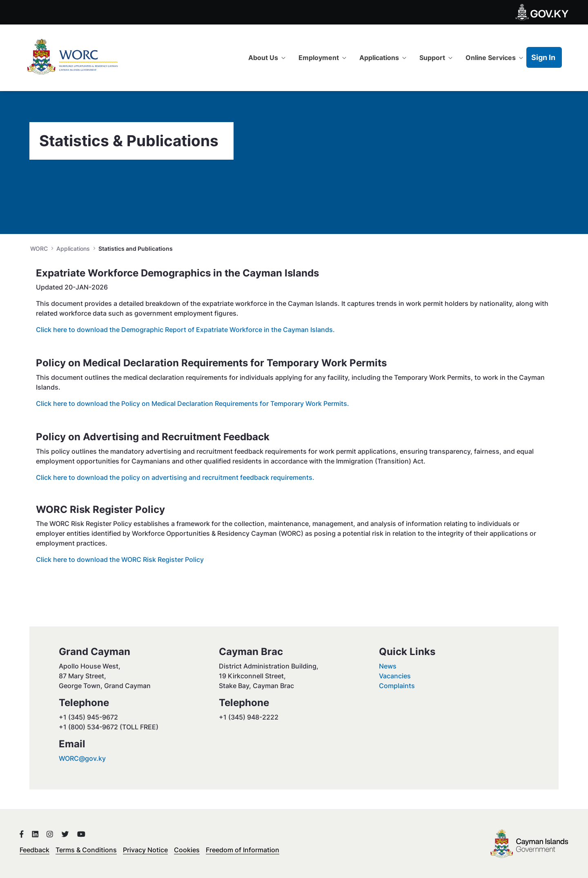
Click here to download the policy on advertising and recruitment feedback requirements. (175, 477)
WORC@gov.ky (82, 758)
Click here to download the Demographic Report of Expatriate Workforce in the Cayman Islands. (185, 330)
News (388, 666)
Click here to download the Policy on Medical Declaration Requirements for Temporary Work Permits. (193, 403)
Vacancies (395, 676)
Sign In (543, 57)
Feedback (35, 850)
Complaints (397, 686)
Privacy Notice (145, 850)
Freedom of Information (243, 850)
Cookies (187, 850)
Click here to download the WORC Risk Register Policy (120, 559)
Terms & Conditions (86, 850)
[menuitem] (267, 58)
